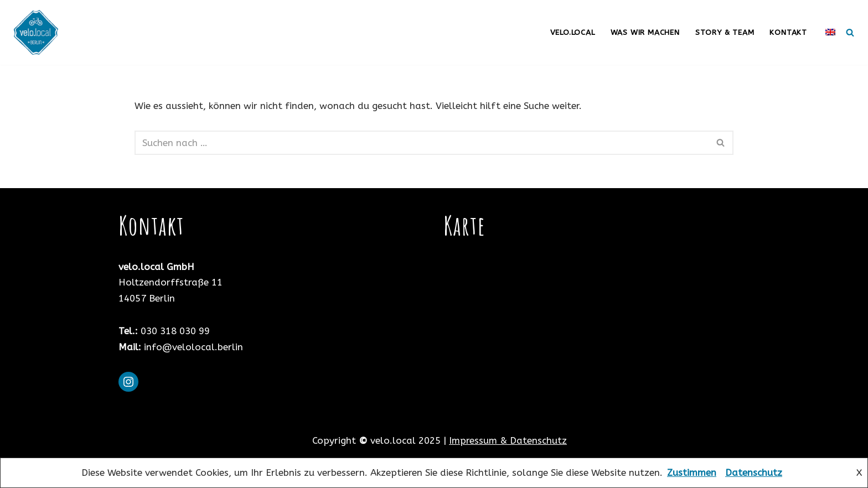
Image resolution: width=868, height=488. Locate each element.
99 (204, 331)
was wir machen (645, 32)
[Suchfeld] (850, 32)
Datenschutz (754, 473)
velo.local (573, 32)
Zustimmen (692, 473)
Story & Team (725, 32)
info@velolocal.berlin (193, 347)
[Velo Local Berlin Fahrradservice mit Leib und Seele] (39, 32)
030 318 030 (168, 331)
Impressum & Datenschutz (508, 440)
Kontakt (788, 32)
